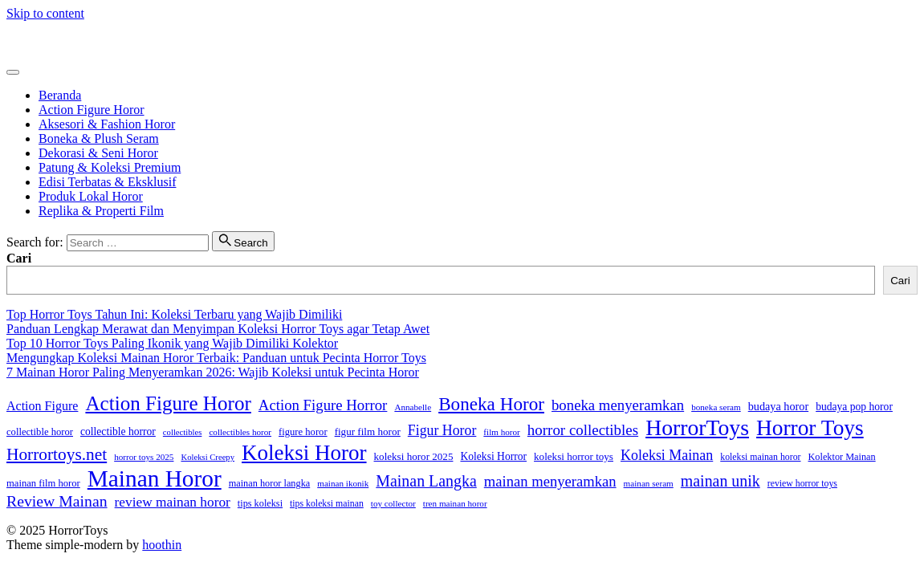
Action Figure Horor (92, 110)
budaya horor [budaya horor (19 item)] (778, 406)
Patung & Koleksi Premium (110, 167)
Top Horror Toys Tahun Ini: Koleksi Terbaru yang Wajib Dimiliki (174, 314)
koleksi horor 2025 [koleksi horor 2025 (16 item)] (414, 456)
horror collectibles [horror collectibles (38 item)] (583, 430)
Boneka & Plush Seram (99, 138)
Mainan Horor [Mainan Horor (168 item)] (155, 478)
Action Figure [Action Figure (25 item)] (42, 406)
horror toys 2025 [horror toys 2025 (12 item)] (144, 457)
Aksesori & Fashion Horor (107, 124)
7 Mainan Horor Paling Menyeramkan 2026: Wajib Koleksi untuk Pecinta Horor (213, 372)
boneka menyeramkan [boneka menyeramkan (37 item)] (618, 405)
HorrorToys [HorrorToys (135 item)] (697, 427)
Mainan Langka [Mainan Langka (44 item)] (426, 481)
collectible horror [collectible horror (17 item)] (118, 431)
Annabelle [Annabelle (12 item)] (413, 407)
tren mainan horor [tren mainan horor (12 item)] (455, 503)
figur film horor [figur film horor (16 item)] (368, 431)
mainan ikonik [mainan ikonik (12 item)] (343, 483)
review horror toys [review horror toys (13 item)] (802, 483)
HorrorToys (36, 41)
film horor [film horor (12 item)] (501, 432)
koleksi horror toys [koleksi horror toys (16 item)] (574, 456)
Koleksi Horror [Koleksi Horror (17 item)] (493, 456)
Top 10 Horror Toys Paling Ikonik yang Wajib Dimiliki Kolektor (172, 343)
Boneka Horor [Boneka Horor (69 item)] (491, 404)
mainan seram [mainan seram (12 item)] (649, 483)
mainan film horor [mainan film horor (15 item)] (43, 483)
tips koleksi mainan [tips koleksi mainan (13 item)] (327, 503)
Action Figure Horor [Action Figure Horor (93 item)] (168, 403)
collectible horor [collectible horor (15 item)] (40, 432)
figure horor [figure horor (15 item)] (303, 432)
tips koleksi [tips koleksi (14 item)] (260, 503)
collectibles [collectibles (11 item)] (183, 432)
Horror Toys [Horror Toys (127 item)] (810, 428)
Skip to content (45, 13)
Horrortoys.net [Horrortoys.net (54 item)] (57, 454)
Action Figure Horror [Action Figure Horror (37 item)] (323, 405)
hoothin (162, 545)
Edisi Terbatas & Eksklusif (107, 182)
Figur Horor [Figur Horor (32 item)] (442, 430)
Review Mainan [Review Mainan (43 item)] (57, 501)
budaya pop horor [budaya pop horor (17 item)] (854, 407)
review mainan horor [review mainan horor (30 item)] (173, 502)
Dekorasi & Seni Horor (98, 153)
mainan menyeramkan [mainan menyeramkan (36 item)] (550, 481)
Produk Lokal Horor (91, 196)
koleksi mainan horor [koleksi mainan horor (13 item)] (760, 457)
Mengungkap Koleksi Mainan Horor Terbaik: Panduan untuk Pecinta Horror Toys (216, 358)
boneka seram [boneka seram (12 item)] (716, 407)
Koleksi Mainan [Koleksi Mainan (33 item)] (667, 455)
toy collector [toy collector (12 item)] (393, 503)
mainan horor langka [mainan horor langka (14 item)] (270, 483)
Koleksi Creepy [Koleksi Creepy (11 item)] (208, 457)
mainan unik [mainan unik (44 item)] (720, 481)
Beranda (60, 95)
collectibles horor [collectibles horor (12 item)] (240, 432)
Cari (19, 258)
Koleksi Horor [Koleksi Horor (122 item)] (304, 453)
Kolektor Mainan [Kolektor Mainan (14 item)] (842, 457)
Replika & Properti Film (101, 211)
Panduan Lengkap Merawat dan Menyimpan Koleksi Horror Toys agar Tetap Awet (218, 329)
